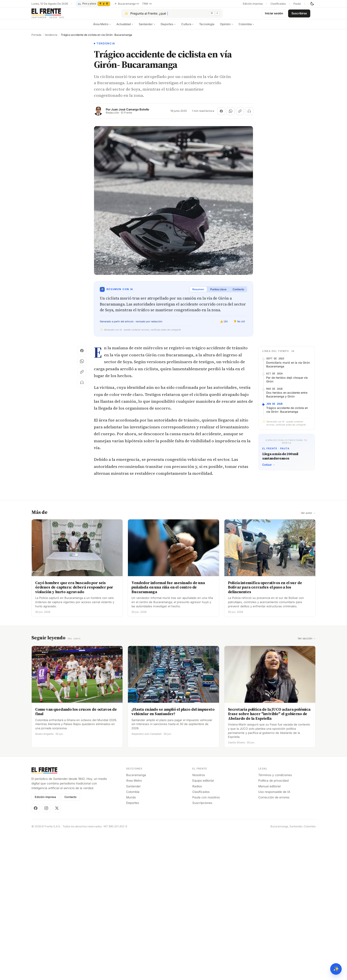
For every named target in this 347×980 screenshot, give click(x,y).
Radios (197, 790)
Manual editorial (269, 790)
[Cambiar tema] (312, 4)
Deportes (168, 28)
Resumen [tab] (198, 293)
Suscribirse (299, 15)
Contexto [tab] (238, 293)
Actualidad (125, 28)
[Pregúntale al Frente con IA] (172, 15)
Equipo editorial (203, 784)
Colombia (246, 28)
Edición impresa (253, 4)
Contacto (70, 800)
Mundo (131, 801)
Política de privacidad (273, 784)
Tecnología (207, 28)
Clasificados (278, 4)
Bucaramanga (136, 778)
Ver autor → (308, 517)
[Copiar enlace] (240, 115)
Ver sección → (307, 642)
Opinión (226, 28)
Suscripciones (202, 806)
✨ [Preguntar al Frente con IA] (336, 969)
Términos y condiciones (275, 778)
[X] (57, 811)
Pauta (297, 4)
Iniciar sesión (274, 15)
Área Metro (102, 28)
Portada (36, 38)
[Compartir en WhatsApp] (231, 115)
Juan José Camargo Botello (130, 113)
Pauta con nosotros (206, 801)
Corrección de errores (274, 801)
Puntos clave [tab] (218, 293)
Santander (147, 28)
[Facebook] (36, 811)
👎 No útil (239, 325)
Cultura (187, 28)
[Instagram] (46, 811)
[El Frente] (57, 15)
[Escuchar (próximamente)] (249, 115)
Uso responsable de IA (274, 795)
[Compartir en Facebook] (221, 115)
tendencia (51, 38)
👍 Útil (224, 325)
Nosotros (199, 778)
